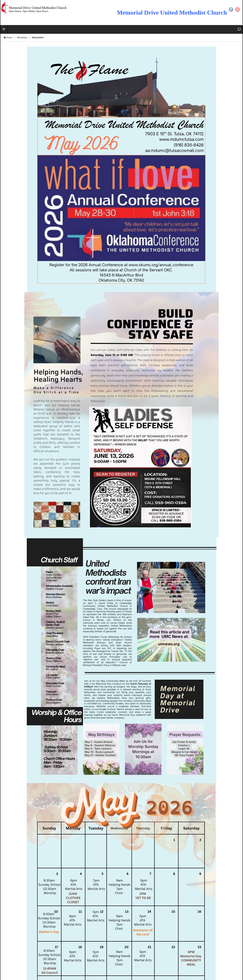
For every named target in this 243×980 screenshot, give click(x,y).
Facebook (231, 9)
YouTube (237, 9)
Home (9, 38)
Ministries (22, 38)
